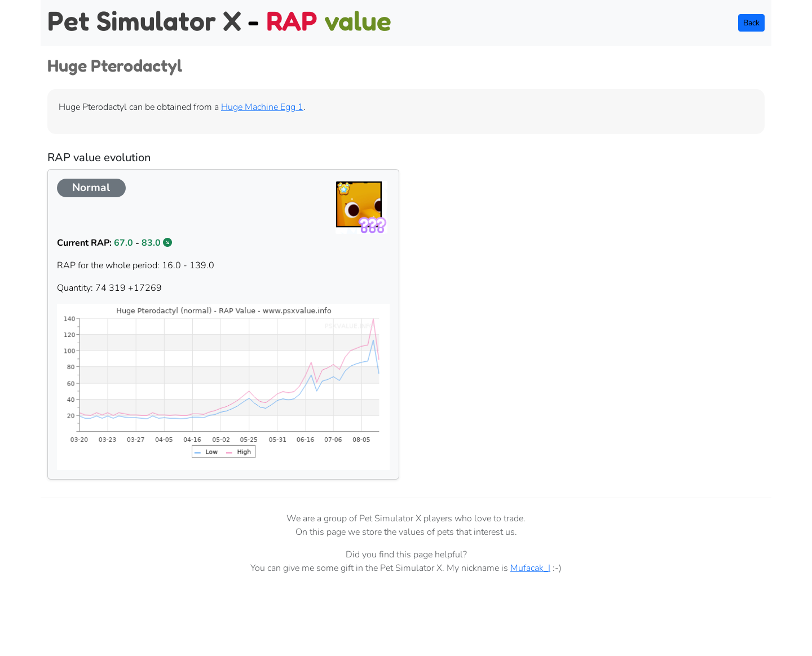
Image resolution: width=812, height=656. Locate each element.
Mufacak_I (530, 568)
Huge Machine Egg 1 (262, 107)
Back (751, 23)
